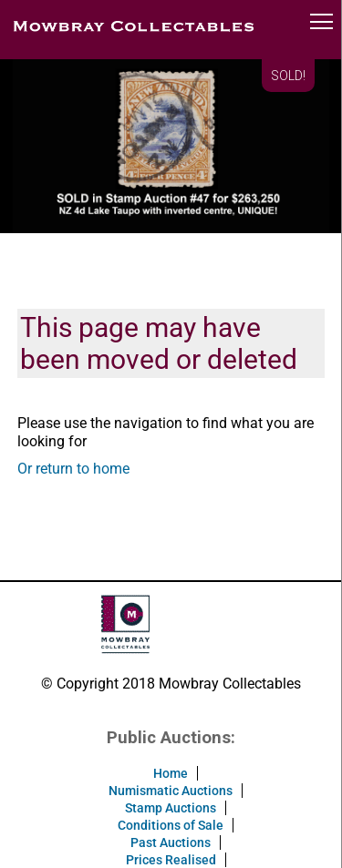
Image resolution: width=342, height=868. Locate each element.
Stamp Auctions (171, 808)
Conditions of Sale (171, 825)
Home (171, 773)
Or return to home (73, 469)
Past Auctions (171, 842)
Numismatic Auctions (171, 791)
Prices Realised (171, 860)
